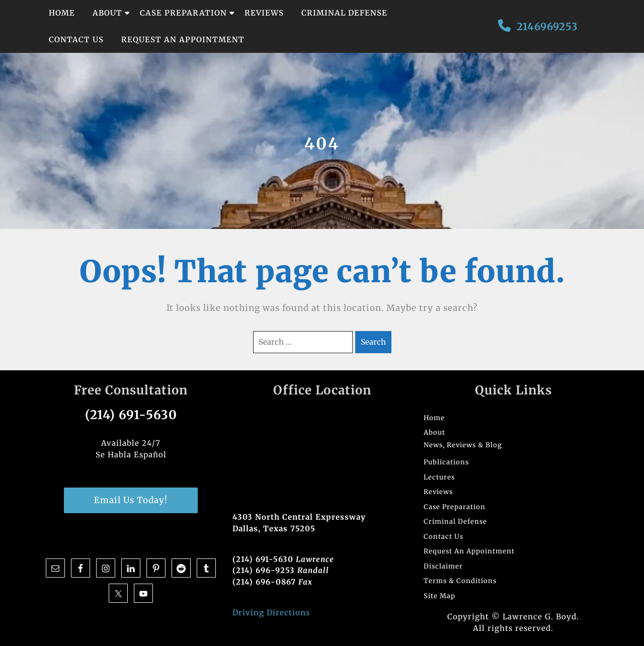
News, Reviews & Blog (463, 445)
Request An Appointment (183, 39)
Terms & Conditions (460, 581)
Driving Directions (271, 613)
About (107, 13)
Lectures (439, 477)
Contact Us (76, 39)
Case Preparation (183, 13)
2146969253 (547, 26)
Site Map (439, 596)
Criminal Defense (344, 13)
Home (62, 13)
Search (373, 342)
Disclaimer (443, 566)
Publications (446, 462)
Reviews (264, 13)
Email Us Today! (131, 500)
